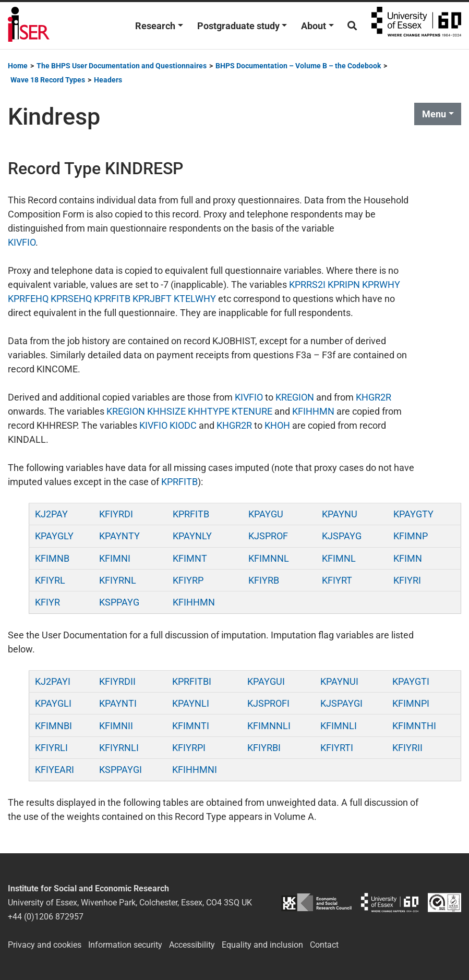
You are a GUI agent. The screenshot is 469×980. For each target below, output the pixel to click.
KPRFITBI (192, 681)
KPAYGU (266, 514)
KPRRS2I (307, 285)
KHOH (277, 425)
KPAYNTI (118, 703)
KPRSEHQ (71, 299)
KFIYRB (264, 580)
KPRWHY (381, 285)
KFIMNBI (53, 726)
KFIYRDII (117, 681)
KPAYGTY (413, 514)
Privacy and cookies (45, 945)
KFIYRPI (189, 748)
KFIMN (408, 558)
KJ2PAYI (53, 681)
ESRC (316, 903)
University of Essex (416, 26)
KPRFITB (112, 299)
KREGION (295, 397)
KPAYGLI (53, 703)
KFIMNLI (339, 726)
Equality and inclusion (262, 945)
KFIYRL (50, 580)
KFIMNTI (191, 726)
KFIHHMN (313, 411)
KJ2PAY (51, 514)
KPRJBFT (152, 299)
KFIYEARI (55, 770)
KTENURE (252, 411)
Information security (125, 945)
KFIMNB (52, 558)
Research (155, 26)
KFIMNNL (269, 558)
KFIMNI (115, 558)
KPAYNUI (339, 681)
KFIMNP (411, 536)
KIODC (183, 425)
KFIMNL (339, 558)
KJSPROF (268, 536)
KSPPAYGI (121, 770)
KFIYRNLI (119, 748)
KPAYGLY (54, 536)
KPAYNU (340, 514)
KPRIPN (344, 285)
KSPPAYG (119, 602)
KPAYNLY (192, 536)
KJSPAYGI (341, 703)
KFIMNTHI (414, 726)
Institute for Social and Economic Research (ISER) (29, 26)
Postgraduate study (238, 26)
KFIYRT (337, 580)
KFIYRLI (51, 748)
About (314, 26)
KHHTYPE (209, 411)
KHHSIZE (166, 411)
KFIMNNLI (269, 726)
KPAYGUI (266, 681)
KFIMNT (190, 558)
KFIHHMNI (195, 770)
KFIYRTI (337, 748)
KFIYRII (407, 748)
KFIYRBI (264, 748)
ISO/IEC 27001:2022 (444, 903)
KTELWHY (195, 299)
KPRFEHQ (28, 299)
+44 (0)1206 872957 (46, 917)
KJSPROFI (268, 703)
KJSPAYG (342, 536)
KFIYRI (407, 580)
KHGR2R (374, 397)
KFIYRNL (118, 580)
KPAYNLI (191, 703)
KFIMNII (116, 726)
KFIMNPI (411, 703)
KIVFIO (22, 242)
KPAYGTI (411, 681)
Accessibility (192, 945)
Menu (434, 114)
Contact (324, 945)
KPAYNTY (119, 536)
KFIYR (47, 602)
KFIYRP (188, 580)
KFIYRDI (116, 514)
